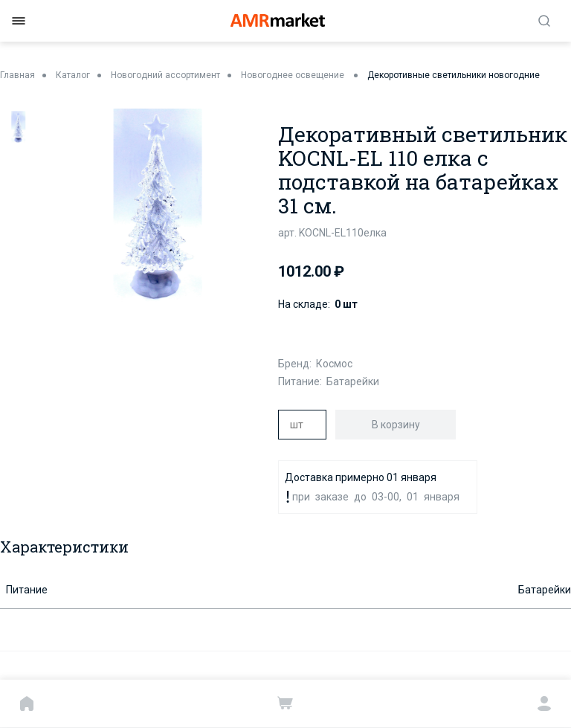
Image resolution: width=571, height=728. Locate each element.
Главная (17, 75)
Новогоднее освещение (294, 75)
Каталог (73, 75)
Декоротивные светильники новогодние (454, 75)
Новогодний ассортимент (165, 75)
